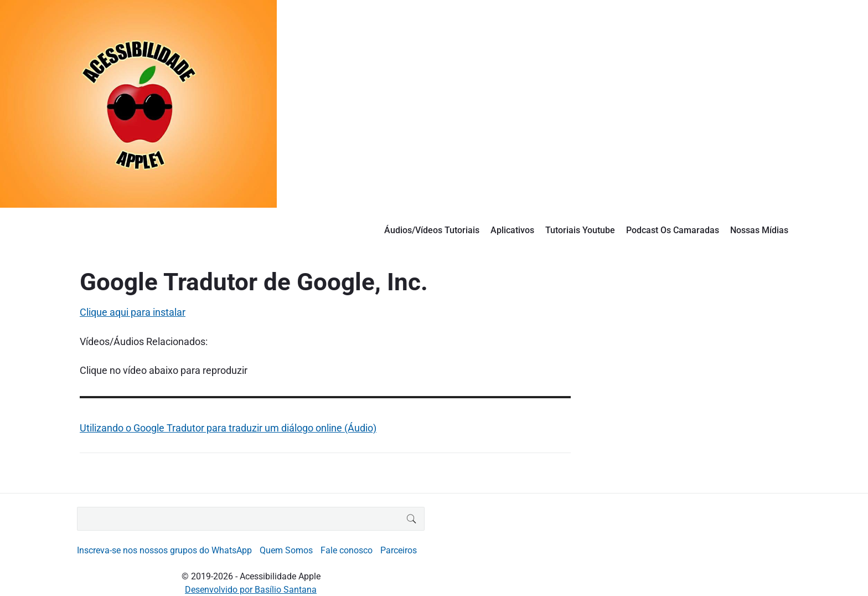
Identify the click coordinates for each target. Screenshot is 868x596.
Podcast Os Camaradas (673, 230)
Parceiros (399, 550)
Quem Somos (286, 550)
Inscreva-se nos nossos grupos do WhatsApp (164, 550)
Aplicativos (512, 230)
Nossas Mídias (759, 230)
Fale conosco (347, 550)
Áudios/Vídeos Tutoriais (432, 230)
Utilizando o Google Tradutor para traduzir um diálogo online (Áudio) (228, 428)
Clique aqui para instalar (133, 312)
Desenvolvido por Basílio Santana (251, 590)
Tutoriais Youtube (580, 230)
